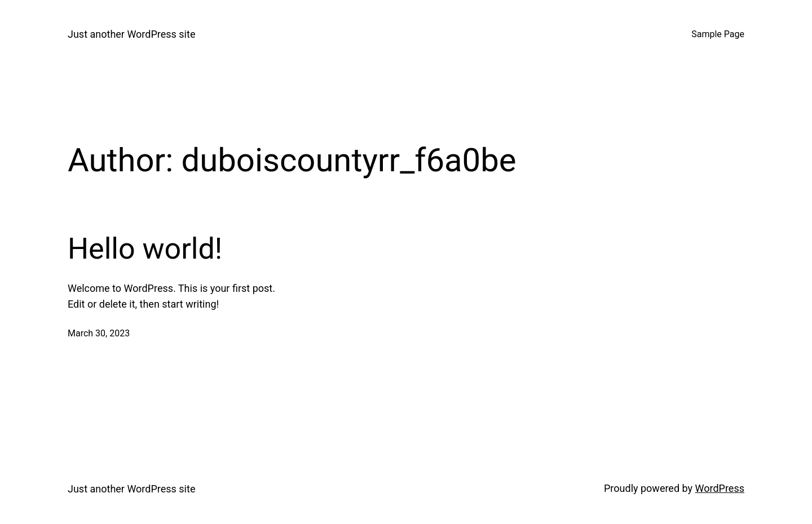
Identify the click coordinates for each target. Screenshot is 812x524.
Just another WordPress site (131, 34)
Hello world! (145, 249)
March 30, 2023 (99, 333)
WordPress (720, 488)
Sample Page (718, 34)
